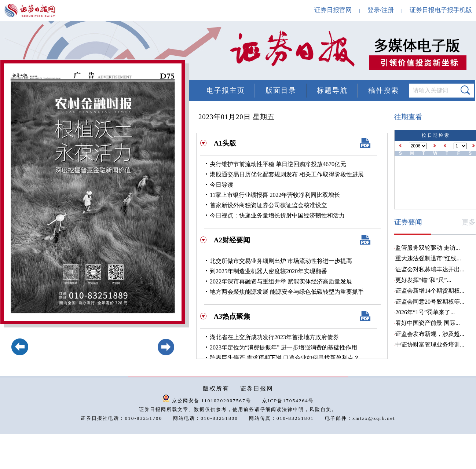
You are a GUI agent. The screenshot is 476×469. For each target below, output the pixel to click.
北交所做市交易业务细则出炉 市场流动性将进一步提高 (281, 261)
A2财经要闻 (232, 240)
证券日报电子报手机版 (441, 10)
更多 (469, 222)
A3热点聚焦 (232, 316)
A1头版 (225, 143)
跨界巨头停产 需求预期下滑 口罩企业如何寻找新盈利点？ (285, 358)
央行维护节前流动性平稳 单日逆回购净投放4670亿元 (278, 164)
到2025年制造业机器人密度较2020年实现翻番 (268, 271)
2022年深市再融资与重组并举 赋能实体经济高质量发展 (281, 281)
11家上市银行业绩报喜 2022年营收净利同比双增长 (275, 195)
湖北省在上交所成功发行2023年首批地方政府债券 (274, 337)
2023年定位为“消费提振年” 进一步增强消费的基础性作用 (283, 347)
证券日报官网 (333, 10)
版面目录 (281, 90)
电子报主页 (226, 90)
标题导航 (332, 90)
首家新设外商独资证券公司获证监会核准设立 (268, 205)
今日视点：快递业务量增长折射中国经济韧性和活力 (277, 215)
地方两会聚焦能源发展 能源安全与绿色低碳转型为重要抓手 (287, 292)
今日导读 (221, 185)
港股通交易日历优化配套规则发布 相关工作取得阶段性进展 (287, 174)
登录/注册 (381, 10)
